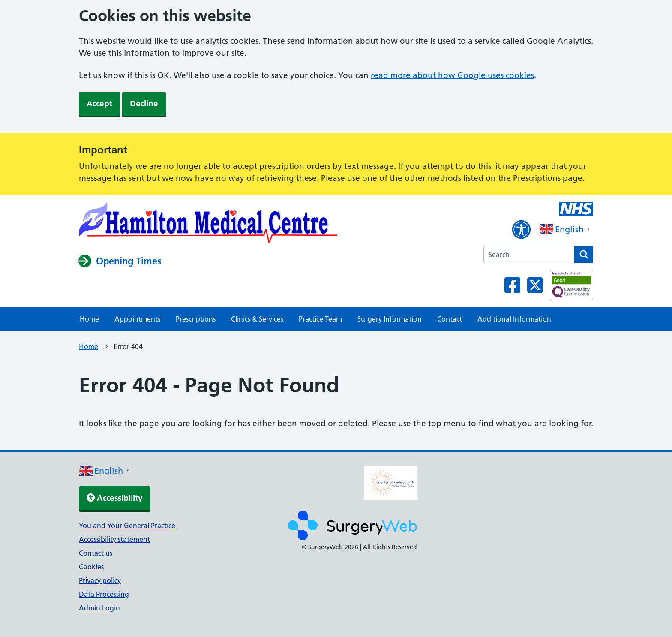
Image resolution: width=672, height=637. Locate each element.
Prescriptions (196, 319)
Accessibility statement (114, 539)
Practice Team (320, 319)
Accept (99, 104)
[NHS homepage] (208, 224)
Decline (144, 104)
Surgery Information (390, 319)
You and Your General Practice (127, 526)
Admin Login (99, 608)
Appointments (137, 319)
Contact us (96, 553)
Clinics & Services (257, 319)
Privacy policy (100, 580)
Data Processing (104, 594)
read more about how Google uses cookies (452, 75)
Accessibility (115, 498)
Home (89, 319)
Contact (450, 319)
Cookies (91, 567)
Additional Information (514, 319)
